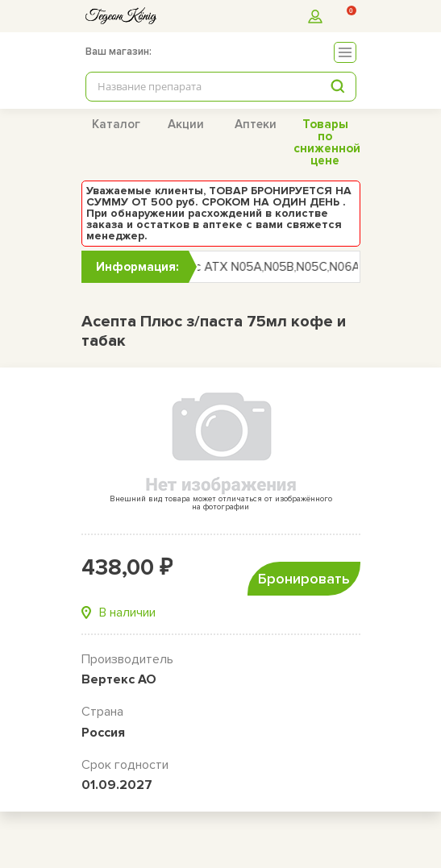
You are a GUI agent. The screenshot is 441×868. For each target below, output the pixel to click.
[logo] (121, 16)
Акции (186, 124)
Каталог (116, 124)
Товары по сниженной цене (327, 142)
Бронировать (304, 579)
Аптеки (256, 124)
